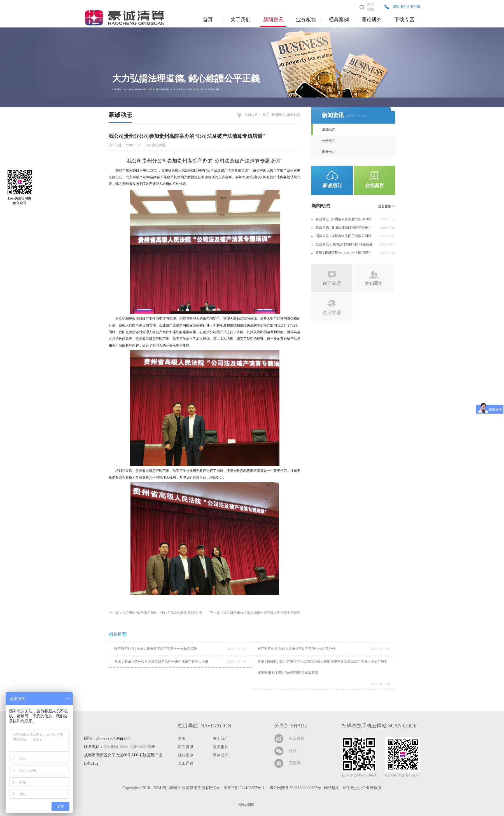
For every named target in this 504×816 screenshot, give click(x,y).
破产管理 (332, 283)
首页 (208, 20)
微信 (293, 751)
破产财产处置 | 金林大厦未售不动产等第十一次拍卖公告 (156, 649)
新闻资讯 (278, 115)
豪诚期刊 (332, 186)
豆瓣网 (295, 763)
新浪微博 (297, 739)
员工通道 (186, 763)
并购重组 (374, 283)
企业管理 (332, 313)
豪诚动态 (120, 115)
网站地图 (245, 805)
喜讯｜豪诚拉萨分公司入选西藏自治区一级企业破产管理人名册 (161, 662)
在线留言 (375, 186)
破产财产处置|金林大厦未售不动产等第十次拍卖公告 (297, 649)
